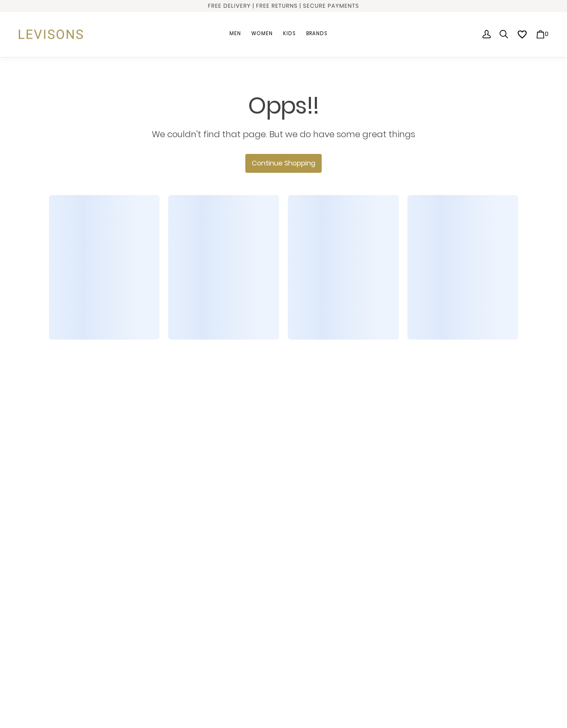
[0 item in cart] (542, 34)
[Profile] (487, 34)
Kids (290, 33)
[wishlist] (522, 35)
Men (235, 33)
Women (262, 33)
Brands (317, 33)
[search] (504, 34)
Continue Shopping (283, 163)
